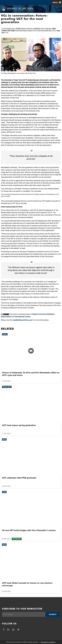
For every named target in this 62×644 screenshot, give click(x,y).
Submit (53, 614)
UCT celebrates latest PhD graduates (19, 478)
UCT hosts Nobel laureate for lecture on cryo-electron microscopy (27, 584)
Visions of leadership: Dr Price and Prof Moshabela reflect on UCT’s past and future (31, 374)
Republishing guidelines (48, 642)
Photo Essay (7, 387)
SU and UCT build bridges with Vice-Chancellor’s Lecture (29, 530)
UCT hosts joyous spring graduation (19, 425)
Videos (5, 334)
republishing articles (21, 320)
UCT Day (18, 95)
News (4, 439)
